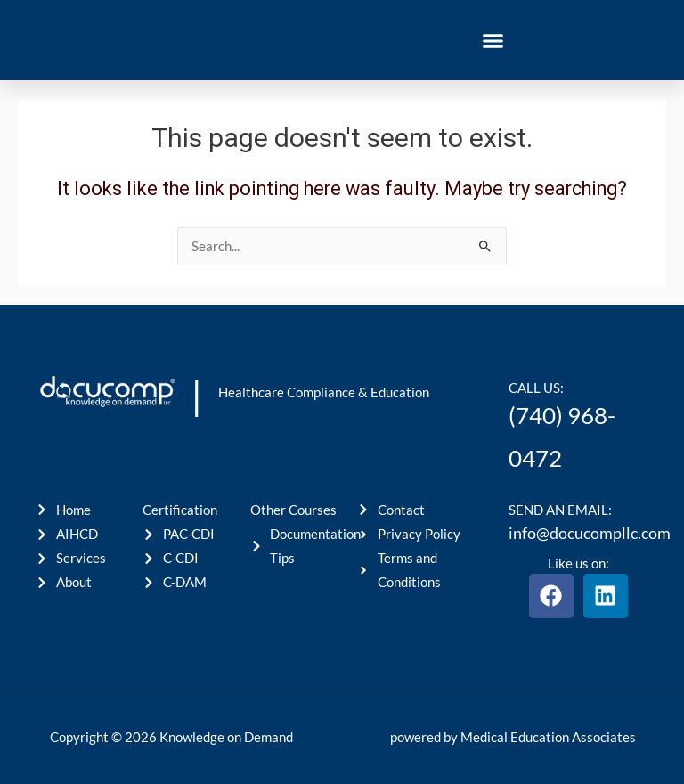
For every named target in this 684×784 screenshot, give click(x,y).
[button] (493, 40)
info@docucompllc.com (590, 533)
